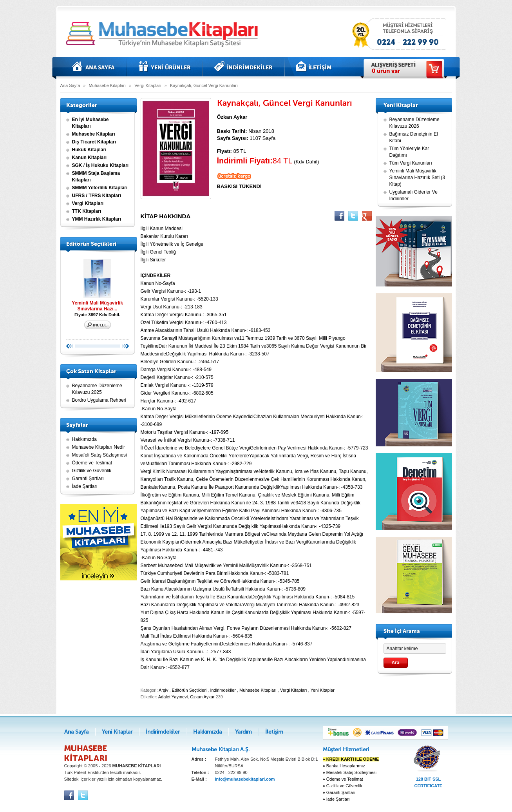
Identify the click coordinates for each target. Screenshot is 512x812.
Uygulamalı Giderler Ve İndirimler (413, 195)
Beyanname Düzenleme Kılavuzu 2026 (414, 123)
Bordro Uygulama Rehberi (99, 400)
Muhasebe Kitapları (107, 85)
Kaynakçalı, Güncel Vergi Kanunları (204, 85)
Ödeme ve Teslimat (92, 463)
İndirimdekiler (243, 67)
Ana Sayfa (94, 67)
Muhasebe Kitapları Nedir (99, 447)
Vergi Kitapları (148, 85)
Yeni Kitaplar (165, 67)
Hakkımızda (84, 439)
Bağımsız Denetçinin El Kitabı (414, 137)
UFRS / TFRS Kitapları (97, 196)
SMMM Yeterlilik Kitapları (100, 188)
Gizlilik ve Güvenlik (92, 471)
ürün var (386, 71)
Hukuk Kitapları (89, 150)
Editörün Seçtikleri (189, 690)
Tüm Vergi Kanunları (411, 163)
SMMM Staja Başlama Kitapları (96, 177)
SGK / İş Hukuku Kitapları (100, 165)
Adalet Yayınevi (173, 697)
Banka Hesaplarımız (344, 766)
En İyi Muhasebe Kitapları (90, 123)
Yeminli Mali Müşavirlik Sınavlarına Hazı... (98, 284)
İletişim (314, 67)
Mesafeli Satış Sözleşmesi (100, 455)
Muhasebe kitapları (164, 34)
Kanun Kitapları (90, 158)
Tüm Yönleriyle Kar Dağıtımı (409, 152)
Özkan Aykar (202, 697)
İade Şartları (85, 486)
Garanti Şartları (88, 478)
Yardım (243, 732)
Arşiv (163, 690)
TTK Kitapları (87, 211)
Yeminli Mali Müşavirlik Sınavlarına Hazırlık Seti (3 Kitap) (417, 178)
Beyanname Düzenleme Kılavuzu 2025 (97, 389)
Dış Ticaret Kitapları (94, 142)
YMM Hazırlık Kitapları (97, 219)
